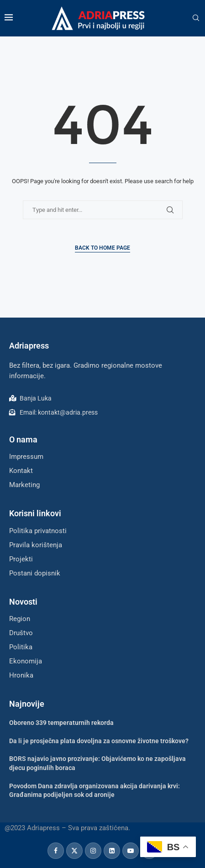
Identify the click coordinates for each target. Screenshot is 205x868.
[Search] (196, 18)
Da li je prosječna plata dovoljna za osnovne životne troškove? (99, 741)
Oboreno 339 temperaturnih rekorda (61, 723)
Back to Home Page (102, 248)
